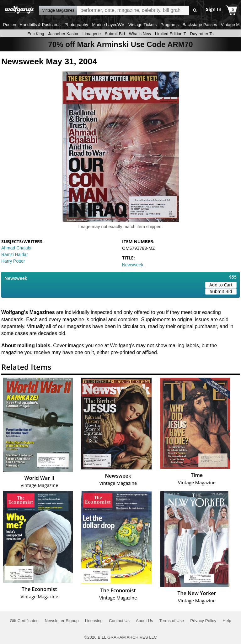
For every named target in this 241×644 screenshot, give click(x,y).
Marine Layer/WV (108, 25)
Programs (170, 25)
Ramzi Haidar (15, 254)
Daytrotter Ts (202, 34)
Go (195, 10)
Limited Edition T (171, 34)
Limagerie (92, 34)
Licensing (94, 621)
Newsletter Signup (62, 621)
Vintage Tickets (142, 25)
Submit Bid (115, 34)
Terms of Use (172, 621)
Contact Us (119, 621)
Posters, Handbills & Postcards (32, 25)
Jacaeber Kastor (63, 34)
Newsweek (133, 265)
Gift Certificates (24, 621)
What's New (140, 34)
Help (227, 621)
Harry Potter (13, 261)
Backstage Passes (200, 25)
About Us (145, 621)
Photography (76, 25)
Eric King (36, 34)
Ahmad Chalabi (16, 248)
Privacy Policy (203, 621)
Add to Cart (221, 285)
